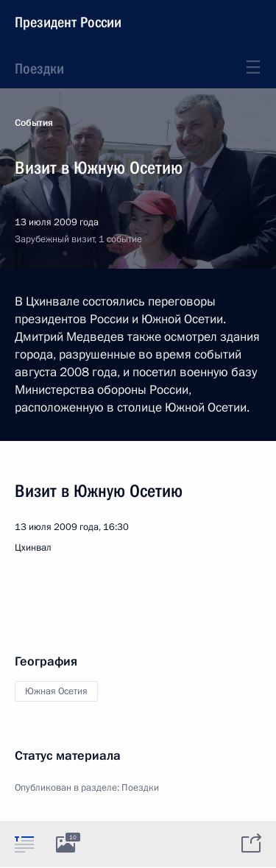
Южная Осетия (56, 691)
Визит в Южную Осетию (99, 491)
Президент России (68, 22)
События (34, 123)
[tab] (24, 844)
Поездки (39, 68)
